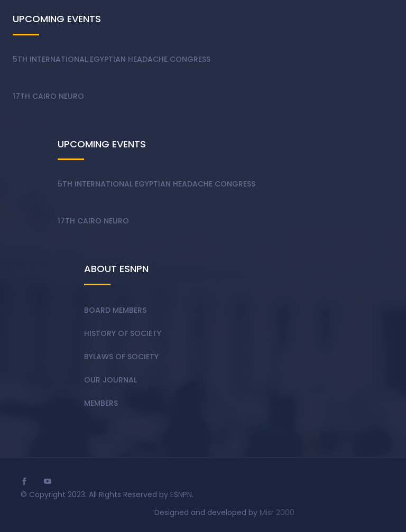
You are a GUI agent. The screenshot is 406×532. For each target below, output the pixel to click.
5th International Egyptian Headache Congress (112, 59)
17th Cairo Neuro (48, 96)
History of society (123, 333)
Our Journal (110, 380)
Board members (115, 310)
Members (101, 403)
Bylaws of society (121, 357)
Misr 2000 (277, 512)
